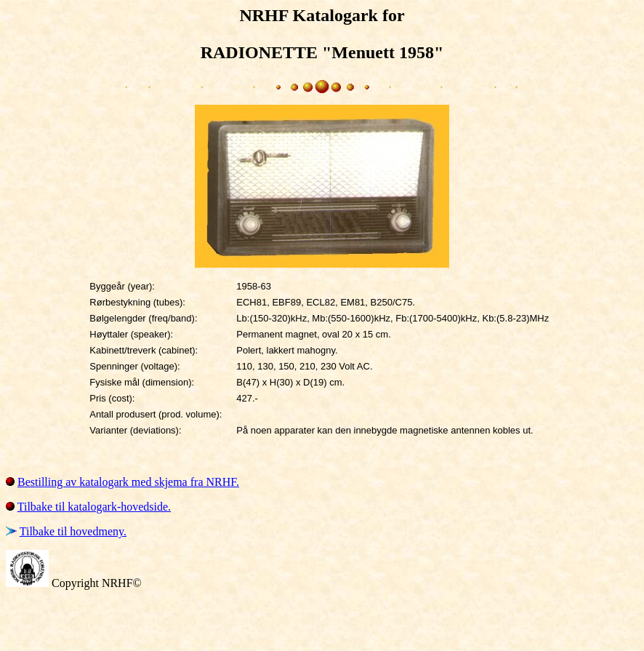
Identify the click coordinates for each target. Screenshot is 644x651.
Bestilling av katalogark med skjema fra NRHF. (128, 482)
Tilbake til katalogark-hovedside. (94, 507)
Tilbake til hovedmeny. (73, 531)
